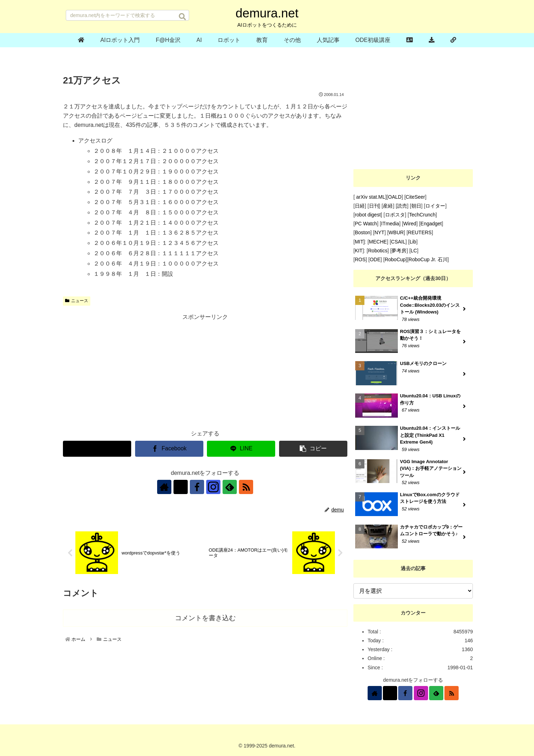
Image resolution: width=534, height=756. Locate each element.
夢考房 (399, 251)
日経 (360, 206)
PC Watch (366, 224)
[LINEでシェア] (241, 449)
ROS (360, 259)
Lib (413, 242)
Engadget (431, 224)
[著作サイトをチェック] (164, 487)
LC (414, 251)
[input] (127, 15)
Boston (363, 232)
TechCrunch (422, 215)
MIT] (360, 242)
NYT (379, 232)
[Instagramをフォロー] (213, 487)
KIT (359, 251)
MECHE (378, 242)
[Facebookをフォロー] (197, 487)
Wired (410, 224)
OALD (395, 197)
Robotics (378, 251)
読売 (402, 206)
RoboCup (395, 259)
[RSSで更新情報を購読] (246, 487)
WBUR (396, 232)
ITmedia (390, 224)
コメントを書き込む (205, 618)
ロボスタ (395, 215)
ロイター (435, 206)
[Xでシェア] (97, 449)
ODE (375, 259)
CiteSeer (415, 197)
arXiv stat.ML (370, 197)
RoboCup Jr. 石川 (428, 259)
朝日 (416, 206)
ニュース (77, 301)
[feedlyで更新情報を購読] (230, 487)
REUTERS (420, 232)
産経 (388, 206)
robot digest (368, 215)
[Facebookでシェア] (169, 449)
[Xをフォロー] (181, 487)
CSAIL (398, 242)
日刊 (374, 206)
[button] (182, 17)
